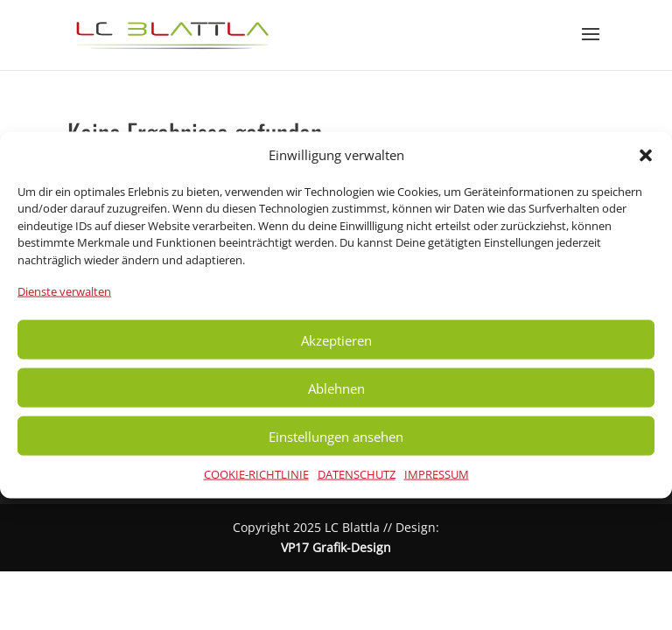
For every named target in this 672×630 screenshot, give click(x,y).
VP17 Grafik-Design (336, 547)
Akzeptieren (336, 339)
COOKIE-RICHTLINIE (256, 474)
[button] (646, 155)
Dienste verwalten (64, 291)
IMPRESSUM (437, 474)
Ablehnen (336, 388)
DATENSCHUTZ (357, 474)
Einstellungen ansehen (336, 436)
